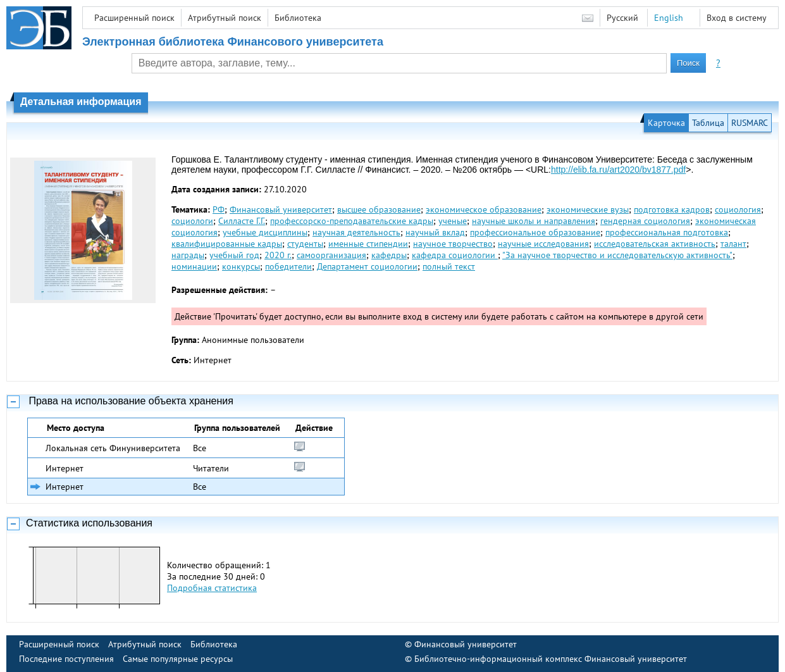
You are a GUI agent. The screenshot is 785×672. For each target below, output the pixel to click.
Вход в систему (737, 18)
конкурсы (241, 266)
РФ (219, 209)
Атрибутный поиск (225, 18)
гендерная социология (645, 221)
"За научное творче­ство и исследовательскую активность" (617, 255)
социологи (192, 221)
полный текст (449, 266)
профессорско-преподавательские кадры (352, 221)
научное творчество (453, 244)
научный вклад (435, 232)
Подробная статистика (212, 588)
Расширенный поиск (134, 18)
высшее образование (379, 209)
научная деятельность (356, 232)
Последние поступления (66, 659)
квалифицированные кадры (227, 244)
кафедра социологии (455, 255)
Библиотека (298, 18)
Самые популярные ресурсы (178, 659)
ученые (453, 221)
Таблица (708, 123)
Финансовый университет (281, 209)
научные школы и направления (534, 221)
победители (288, 266)
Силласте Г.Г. (242, 221)
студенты (305, 244)
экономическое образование (484, 209)
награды (188, 255)
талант (733, 244)
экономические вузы (588, 209)
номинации (194, 266)
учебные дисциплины (265, 232)
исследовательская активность (655, 244)
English (669, 18)
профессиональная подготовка (667, 232)
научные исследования (543, 244)
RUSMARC (750, 123)
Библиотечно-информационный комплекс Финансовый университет (551, 659)
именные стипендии (368, 244)
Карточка (666, 123)
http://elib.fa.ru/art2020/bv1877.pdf (618, 170)
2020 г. (278, 255)
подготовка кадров (672, 209)
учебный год (234, 255)
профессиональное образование (535, 232)
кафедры (389, 255)
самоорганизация (331, 255)
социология (738, 209)
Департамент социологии (367, 266)
